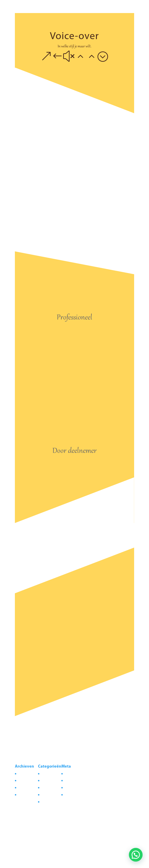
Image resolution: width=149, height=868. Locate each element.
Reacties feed (73, 788)
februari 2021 (27, 795)
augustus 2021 (28, 774)
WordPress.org (75, 795)
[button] (136, 855)
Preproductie (50, 795)
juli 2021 (24, 781)
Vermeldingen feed (77, 781)
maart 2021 (26, 788)
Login (68, 774)
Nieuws (46, 781)
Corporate (48, 774)
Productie (48, 802)
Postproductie (51, 788)
